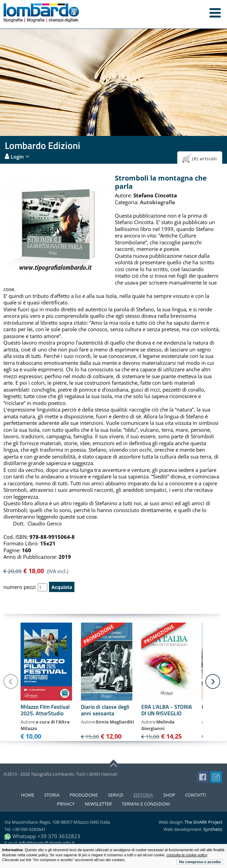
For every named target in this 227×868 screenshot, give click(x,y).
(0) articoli (205, 159)
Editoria (143, 795)
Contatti (196, 795)
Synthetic (213, 829)
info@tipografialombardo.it (47, 843)
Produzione (84, 795)
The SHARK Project (204, 822)
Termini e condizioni (146, 804)
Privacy (66, 804)
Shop (169, 795)
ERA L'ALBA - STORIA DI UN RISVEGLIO (167, 710)
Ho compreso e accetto (200, 862)
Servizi (116, 795)
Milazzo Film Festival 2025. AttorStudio (45, 710)
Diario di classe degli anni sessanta (105, 710)
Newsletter (98, 804)
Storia (52, 795)
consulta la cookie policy (187, 855)
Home (28, 795)
